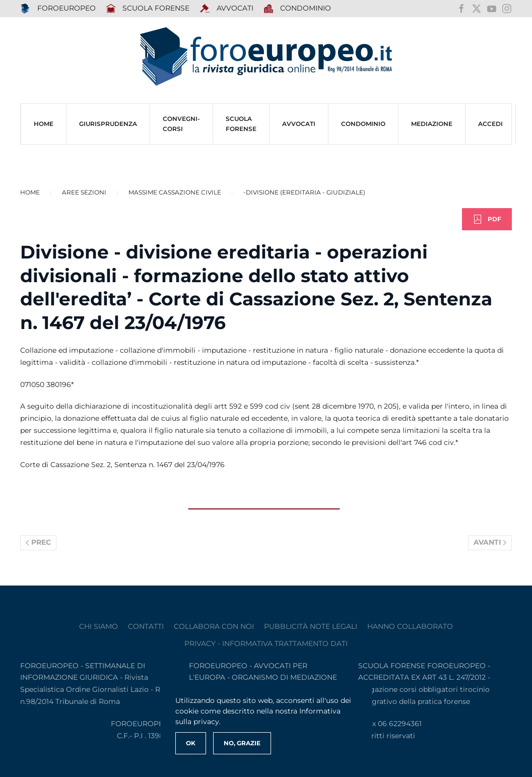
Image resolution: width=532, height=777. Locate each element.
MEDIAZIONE (432, 124)
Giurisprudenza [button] (108, 124)
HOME (44, 124)
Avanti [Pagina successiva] (490, 542)
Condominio (297, 9)
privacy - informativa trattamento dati (266, 643)
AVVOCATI (226, 9)
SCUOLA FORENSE (148, 9)
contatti (146, 626)
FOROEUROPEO (58, 9)
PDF (487, 219)
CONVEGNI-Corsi (181, 124)
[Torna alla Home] (266, 57)
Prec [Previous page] (38, 542)
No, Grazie (242, 743)
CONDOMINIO (363, 124)
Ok (191, 743)
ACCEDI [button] (490, 124)
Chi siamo (98, 626)
